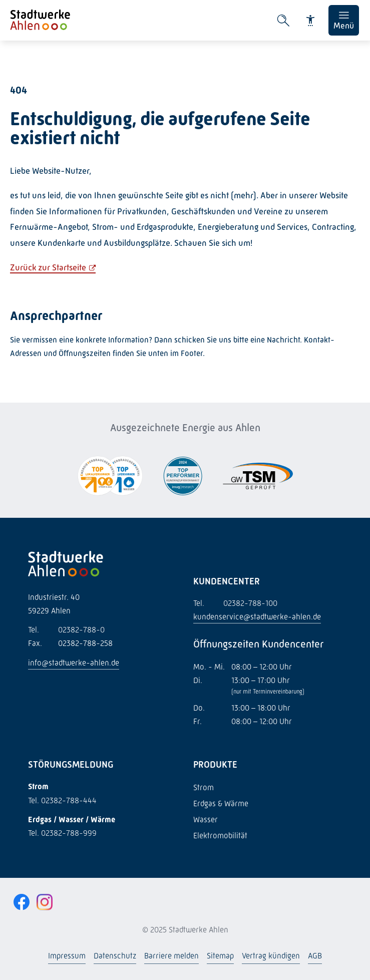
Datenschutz (115, 956)
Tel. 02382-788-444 (62, 800)
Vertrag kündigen (271, 956)
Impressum (67, 956)
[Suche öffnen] (283, 21)
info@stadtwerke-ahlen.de (74, 663)
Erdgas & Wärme (221, 803)
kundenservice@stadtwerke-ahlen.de (257, 617)
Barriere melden (171, 956)
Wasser (206, 820)
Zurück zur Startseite (48, 267)
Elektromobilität (220, 836)
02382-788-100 (235, 603)
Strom (204, 787)
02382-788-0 (66, 630)
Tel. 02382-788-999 (62, 833)
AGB (315, 956)
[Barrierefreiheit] (310, 21)
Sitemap (220, 956)
